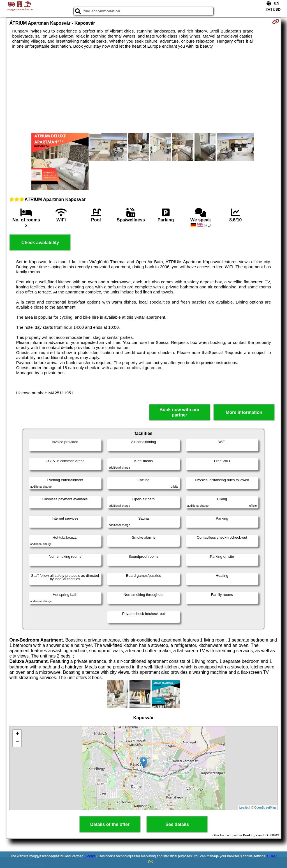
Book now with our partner (180, 412)
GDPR (272, 856)
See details (177, 824)
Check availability (40, 243)
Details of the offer (110, 824)
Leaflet (244, 807)
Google (90, 856)
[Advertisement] (144, 91)
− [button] (17, 742)
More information (244, 412)
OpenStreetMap (265, 807)
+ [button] (17, 734)
